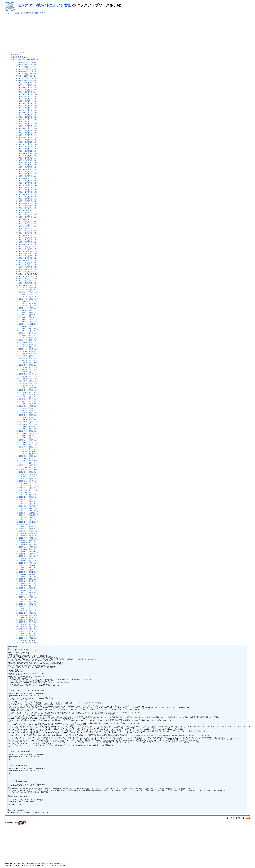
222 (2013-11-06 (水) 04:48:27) (27, 565)
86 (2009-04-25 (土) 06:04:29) (26, 256)
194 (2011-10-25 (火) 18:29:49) (27, 501)
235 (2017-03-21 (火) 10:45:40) (27, 595)
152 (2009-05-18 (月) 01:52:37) (27, 406)
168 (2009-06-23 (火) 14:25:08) (27, 442)
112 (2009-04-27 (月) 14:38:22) (27, 315)
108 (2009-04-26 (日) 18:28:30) (27, 306)
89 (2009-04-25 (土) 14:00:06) (26, 263)
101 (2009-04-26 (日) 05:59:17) (27, 290)
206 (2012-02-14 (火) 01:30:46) (27, 529)
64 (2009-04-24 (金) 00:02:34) (26, 206)
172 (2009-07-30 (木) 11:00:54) (27, 451)
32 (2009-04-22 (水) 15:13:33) (26, 133)
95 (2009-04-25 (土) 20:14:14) (26, 276)
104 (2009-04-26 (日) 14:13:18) (27, 297)
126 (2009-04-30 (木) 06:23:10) (27, 347)
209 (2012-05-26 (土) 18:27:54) (27, 536)
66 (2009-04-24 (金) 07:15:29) (26, 210)
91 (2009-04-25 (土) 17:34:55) (26, 267)
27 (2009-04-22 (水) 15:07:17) (26, 121)
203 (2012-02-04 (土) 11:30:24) (27, 522)
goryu (16, 823)
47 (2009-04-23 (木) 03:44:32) (26, 167)
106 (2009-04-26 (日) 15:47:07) (27, 301)
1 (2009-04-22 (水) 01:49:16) (26, 62)
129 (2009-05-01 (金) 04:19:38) (27, 354)
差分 (13, 55)
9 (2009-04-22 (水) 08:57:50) (26, 80)
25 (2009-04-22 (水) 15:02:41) (26, 117)
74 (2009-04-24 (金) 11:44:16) (26, 228)
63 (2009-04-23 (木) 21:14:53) (26, 203)
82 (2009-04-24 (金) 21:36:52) (26, 247)
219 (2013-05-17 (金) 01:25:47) (27, 558)
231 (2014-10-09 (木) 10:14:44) (27, 586)
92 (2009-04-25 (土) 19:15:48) (26, 269)
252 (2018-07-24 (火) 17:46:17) (27, 633)
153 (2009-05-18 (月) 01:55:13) (27, 408)
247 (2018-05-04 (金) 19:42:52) (27, 622)
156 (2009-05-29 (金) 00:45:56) (27, 415)
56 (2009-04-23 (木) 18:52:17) (26, 187)
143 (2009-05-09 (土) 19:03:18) (27, 385)
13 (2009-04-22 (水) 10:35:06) (26, 90)
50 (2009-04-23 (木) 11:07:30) (26, 174)
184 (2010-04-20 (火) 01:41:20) (27, 479)
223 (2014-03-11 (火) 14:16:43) (27, 567)
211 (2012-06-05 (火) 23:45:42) (27, 540)
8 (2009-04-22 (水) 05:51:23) (26, 78)
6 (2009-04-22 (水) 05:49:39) (26, 74)
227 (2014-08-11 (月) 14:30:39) (27, 577)
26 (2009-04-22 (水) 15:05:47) (26, 119)
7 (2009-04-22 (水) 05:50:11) (26, 76)
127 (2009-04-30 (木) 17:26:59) (27, 349)
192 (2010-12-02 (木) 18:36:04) (27, 497)
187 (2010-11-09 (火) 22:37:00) (27, 486)
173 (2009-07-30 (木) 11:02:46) (27, 454)
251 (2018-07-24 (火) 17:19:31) (27, 631)
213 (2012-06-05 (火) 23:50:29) (27, 545)
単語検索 (27, 13)
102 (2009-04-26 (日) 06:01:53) (27, 292)
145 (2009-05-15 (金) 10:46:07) (27, 390)
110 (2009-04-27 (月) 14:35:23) (27, 310)
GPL (63, 863)
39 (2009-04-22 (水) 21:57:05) (26, 149)
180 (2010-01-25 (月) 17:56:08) (27, 470)
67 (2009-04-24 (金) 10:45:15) (26, 213)
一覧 (21, 13)
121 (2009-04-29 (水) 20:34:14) (27, 335)
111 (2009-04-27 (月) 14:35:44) (27, 313)
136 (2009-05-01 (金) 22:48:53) (27, 369)
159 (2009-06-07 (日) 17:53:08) (27, 422)
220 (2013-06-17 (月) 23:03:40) (27, 561)
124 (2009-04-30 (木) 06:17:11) (27, 342)
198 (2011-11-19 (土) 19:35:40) (27, 511)
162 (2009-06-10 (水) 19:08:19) (27, 429)
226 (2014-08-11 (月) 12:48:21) (27, 574)
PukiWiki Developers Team (44, 863)
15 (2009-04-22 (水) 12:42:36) (26, 94)
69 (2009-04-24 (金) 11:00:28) (26, 217)
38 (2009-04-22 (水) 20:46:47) (26, 146)
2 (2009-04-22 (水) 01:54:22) (26, 65)
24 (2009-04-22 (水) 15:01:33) (26, 115)
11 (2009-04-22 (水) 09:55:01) (26, 85)
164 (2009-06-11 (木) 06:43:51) (27, 433)
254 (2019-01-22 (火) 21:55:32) (27, 638)
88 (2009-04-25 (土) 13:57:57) (26, 260)
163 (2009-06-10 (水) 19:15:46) (27, 431)
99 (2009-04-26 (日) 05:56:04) (26, 285)
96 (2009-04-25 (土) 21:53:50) (26, 279)
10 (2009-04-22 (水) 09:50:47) (26, 83)
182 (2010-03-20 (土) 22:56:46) (27, 474)
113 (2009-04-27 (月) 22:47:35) (27, 317)
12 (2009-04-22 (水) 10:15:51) (26, 87)
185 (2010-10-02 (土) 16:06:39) (27, 481)
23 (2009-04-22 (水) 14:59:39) (26, 112)
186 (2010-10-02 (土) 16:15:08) (27, 483)
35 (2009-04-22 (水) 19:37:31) (26, 140)
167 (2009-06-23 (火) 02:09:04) (27, 440)
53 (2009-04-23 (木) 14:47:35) (26, 181)
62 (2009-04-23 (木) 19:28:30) (26, 201)
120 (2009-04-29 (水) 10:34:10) (27, 333)
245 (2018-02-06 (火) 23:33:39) (27, 618)
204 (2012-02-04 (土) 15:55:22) (27, 524)
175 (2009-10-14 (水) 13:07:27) (27, 458)
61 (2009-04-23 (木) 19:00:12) (26, 199)
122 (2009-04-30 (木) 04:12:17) (27, 338)
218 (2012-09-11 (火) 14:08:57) (27, 556)
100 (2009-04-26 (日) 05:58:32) (27, 288)
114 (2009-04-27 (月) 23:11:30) (27, 319)
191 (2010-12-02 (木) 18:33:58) (27, 495)
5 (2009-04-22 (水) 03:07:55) (26, 71)
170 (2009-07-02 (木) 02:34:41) (27, 447)
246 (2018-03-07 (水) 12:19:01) (27, 620)
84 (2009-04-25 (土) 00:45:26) (26, 251)
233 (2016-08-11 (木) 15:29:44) (27, 590)
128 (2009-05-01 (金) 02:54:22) (27, 351)
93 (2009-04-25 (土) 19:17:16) (26, 272)
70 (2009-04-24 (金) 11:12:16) (26, 219)
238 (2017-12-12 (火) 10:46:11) (27, 602)
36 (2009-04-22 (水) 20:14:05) (26, 142)
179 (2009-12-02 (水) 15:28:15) (27, 467)
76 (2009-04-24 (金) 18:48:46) (26, 233)
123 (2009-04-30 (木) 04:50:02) (27, 340)
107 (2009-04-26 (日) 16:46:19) (27, 304)
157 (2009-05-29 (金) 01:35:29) (27, 417)
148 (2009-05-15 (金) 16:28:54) (27, 397)
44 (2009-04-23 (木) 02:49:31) (26, 160)
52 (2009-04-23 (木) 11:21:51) (26, 178)
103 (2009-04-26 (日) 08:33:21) (27, 294)
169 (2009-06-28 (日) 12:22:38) (27, 445)
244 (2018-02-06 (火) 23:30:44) (27, 615)
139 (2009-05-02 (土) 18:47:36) (27, 376)
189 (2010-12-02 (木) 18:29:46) (27, 490)
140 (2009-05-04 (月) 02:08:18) (27, 379)
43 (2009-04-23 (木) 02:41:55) (26, 158)
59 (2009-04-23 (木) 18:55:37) (26, 194)
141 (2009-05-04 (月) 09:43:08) (27, 381)
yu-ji (27, 865)
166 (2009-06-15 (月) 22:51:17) (27, 438)
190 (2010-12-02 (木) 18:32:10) (27, 492)
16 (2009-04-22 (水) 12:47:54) (26, 96)
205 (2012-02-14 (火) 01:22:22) (27, 527)
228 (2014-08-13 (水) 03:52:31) (27, 579)
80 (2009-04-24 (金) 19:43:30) (26, 242)
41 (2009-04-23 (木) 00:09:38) (26, 153)
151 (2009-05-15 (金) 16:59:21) (27, 404)
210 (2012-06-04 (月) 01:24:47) (27, 538)
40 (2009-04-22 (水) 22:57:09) (26, 151)
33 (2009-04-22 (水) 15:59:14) (26, 135)
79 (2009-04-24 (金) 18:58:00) (26, 240)
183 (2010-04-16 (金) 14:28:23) (27, 476)
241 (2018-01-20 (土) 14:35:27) (27, 608)
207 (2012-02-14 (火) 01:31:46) (27, 531)
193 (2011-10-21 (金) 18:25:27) (27, 499)
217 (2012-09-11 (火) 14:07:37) (27, 554)
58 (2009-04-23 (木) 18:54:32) (26, 192)
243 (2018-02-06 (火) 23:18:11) (27, 613)
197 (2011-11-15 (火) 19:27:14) (27, 508)
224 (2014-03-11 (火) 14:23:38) (27, 570)
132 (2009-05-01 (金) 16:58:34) (27, 360)
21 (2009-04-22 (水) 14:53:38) (26, 108)
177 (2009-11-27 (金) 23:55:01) (27, 463)
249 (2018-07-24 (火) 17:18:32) (27, 627)
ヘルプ (42, 13)
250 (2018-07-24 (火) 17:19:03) (27, 629)
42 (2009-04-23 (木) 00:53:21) (26, 156)
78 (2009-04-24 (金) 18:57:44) (26, 238)
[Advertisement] (127, 32)
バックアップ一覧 (18, 52)
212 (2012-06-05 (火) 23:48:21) (27, 542)
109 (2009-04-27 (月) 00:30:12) (27, 308)
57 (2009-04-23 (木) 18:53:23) (26, 190)
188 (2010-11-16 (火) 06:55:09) (27, 488)
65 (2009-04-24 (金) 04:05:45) (26, 208)
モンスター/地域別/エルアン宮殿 (44, 5)
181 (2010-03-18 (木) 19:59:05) (27, 472)
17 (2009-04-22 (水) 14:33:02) (26, 99)
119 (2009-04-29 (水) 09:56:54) (27, 331)
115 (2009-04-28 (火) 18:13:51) (27, 322)
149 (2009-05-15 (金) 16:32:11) (27, 399)
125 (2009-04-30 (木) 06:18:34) (27, 345)
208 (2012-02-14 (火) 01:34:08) (27, 533)
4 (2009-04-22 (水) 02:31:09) (26, 69)
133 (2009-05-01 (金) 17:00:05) (27, 363)
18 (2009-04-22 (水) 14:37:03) (26, 101)
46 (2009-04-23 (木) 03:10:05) (26, 165)
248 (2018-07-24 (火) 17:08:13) (27, 624)
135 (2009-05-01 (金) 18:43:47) (27, 367)
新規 (16, 13)
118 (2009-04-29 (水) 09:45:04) (27, 329)
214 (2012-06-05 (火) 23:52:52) (27, 547)
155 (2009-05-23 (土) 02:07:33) (27, 413)
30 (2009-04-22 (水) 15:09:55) (26, 128)
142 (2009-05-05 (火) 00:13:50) (27, 383)
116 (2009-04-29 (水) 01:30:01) (27, 324)
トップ (9, 13)
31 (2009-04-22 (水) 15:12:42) (26, 131)
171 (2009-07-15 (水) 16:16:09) (27, 449)
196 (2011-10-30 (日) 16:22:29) (27, 506)
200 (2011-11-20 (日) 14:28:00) (27, 515)
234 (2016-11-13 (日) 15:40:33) (27, 593)
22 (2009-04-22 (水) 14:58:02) (26, 110)
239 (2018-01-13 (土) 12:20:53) (27, 604)
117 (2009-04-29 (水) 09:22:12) (27, 326)
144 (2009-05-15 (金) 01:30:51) (27, 388)
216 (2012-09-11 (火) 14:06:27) (27, 552)
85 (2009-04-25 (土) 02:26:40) (26, 253)
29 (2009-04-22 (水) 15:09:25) (26, 126)
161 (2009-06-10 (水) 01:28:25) (27, 426)
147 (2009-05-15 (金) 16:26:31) (27, 394)
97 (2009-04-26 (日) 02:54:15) (26, 281)
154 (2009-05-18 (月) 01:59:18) (27, 410)
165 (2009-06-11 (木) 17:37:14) (27, 435)
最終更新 (35, 13)
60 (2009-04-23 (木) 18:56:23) (26, 197)
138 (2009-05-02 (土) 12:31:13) (27, 374)
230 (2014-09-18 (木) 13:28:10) (27, 583)
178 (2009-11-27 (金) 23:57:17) (27, 465)
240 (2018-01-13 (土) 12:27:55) (27, 606)
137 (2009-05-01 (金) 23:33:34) (27, 372)
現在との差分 (16, 57)
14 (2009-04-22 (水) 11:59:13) (26, 92)
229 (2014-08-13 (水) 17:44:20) (27, 581)
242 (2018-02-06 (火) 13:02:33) (27, 611)
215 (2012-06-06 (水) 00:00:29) (27, 549)
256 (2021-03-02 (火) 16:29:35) (27, 643)
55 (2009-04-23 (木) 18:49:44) (26, 185)
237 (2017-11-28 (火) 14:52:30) (27, 599)
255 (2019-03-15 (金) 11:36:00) (27, 640)
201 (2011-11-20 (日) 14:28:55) (27, 517)
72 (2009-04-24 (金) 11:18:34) (26, 224)
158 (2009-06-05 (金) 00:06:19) (27, 420)
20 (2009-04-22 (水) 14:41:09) (26, 106)
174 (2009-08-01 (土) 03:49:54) (27, 456)
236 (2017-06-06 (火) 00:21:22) (27, 597)
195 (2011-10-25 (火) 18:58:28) (27, 504)
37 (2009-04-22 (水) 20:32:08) (26, 144)
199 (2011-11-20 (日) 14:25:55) (27, 513)
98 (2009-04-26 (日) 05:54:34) (26, 283)
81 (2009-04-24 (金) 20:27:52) (26, 244)
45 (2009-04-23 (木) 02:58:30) (26, 162)
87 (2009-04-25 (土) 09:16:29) (26, 258)
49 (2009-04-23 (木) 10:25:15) (26, 172)
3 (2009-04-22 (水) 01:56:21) (26, 67)
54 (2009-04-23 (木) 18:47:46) (26, 183)
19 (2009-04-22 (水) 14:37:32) (26, 103)
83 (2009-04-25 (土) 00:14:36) (26, 249)
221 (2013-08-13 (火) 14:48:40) (27, 563)
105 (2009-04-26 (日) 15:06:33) (27, 299)
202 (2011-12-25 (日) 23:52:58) (27, 520)
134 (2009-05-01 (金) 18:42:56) (27, 365)
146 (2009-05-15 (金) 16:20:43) (27, 392)
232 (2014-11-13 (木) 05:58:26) (27, 588)
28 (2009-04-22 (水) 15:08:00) (26, 124)
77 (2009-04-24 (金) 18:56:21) (26, 235)
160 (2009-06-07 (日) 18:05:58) (27, 424)
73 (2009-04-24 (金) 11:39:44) (26, 226)
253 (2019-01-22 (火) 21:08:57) (27, 636)
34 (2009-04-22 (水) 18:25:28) (26, 137)
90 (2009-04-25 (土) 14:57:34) (26, 265)
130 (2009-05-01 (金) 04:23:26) (27, 356)
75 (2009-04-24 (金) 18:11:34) (26, 231)
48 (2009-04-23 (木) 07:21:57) (26, 169)
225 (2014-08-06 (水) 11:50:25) (27, 572)
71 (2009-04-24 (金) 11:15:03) (26, 222)
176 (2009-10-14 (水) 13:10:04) (27, 461)
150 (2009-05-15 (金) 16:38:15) (27, 401)
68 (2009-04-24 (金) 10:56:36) (26, 215)
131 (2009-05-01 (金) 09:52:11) (27, 358)
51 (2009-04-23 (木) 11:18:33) (26, 176)
